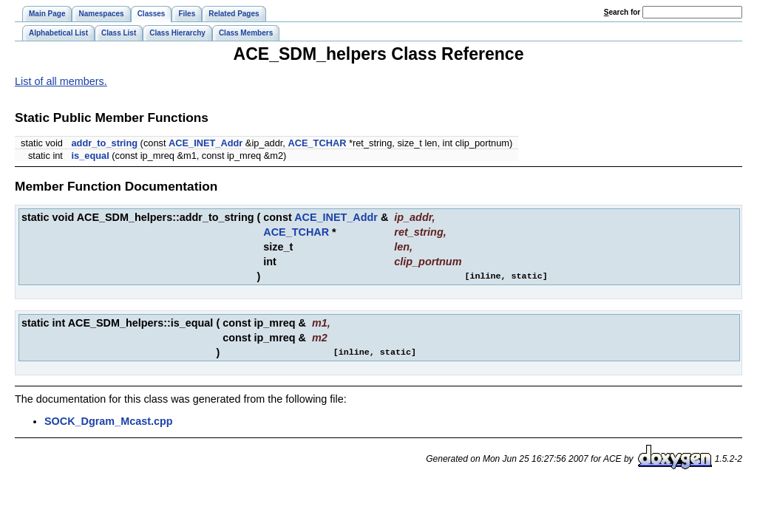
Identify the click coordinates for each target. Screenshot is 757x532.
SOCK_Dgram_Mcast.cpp (109, 421)
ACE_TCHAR (317, 143)
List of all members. (61, 81)
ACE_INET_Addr (206, 143)
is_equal (90, 156)
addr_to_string (104, 143)
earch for (622, 12)
